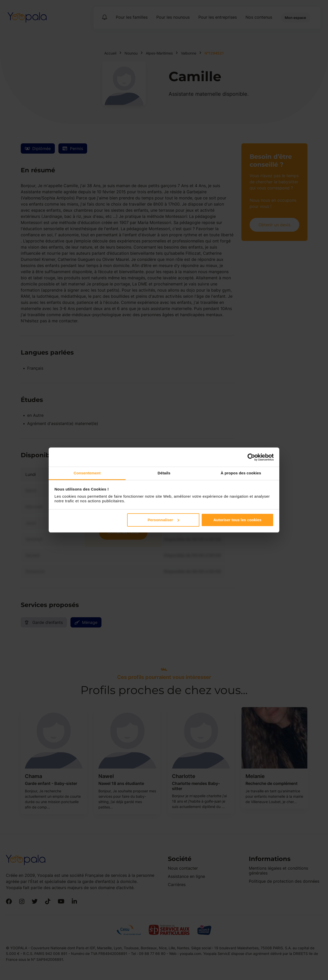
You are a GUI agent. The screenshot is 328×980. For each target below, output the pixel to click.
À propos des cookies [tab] (241, 473)
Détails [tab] (164, 473)
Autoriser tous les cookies (238, 520)
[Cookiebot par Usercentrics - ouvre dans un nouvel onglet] (251, 457)
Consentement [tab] (87, 473)
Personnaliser (163, 520)
